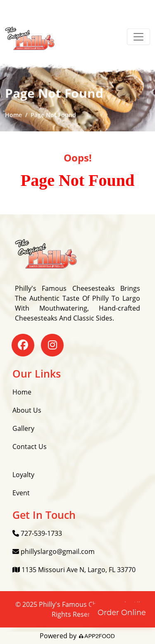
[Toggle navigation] (138, 37)
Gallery (23, 428)
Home (13, 115)
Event (21, 493)
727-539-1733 (37, 533)
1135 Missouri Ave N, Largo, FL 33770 (74, 570)
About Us (27, 410)
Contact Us (30, 447)
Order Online (122, 613)
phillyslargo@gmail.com (54, 551)
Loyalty (23, 475)
